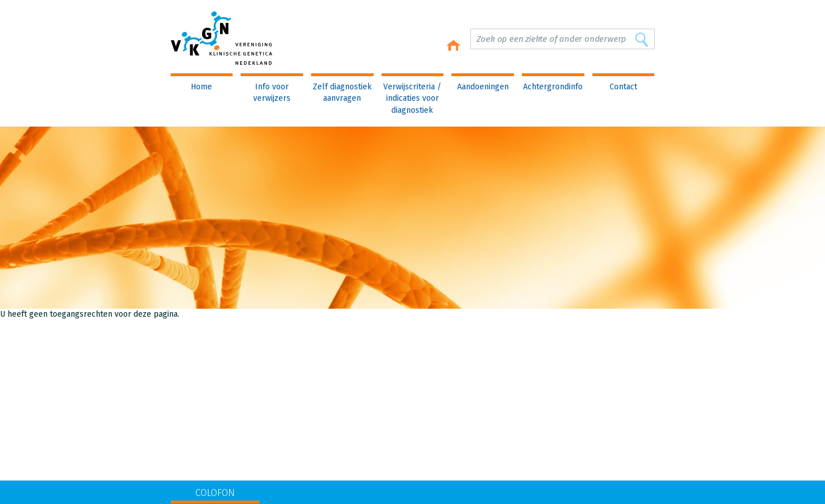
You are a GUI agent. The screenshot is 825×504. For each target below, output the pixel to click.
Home (201, 87)
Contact (623, 87)
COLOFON (215, 493)
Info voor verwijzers (272, 92)
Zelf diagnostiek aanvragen (342, 92)
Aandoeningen (483, 87)
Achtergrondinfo (553, 87)
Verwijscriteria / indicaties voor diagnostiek (412, 99)
